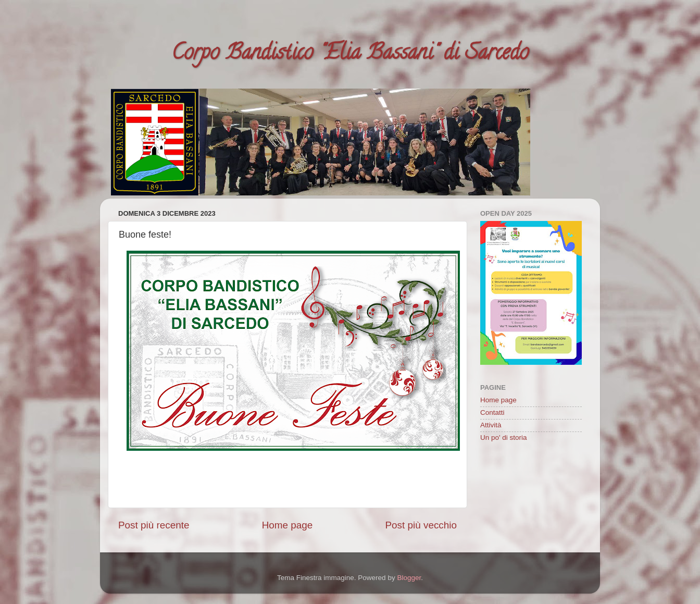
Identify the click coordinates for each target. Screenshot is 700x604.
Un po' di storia (504, 437)
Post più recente (154, 525)
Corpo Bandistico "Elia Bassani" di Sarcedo (350, 54)
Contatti (492, 412)
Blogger (409, 578)
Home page (287, 525)
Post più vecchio (421, 525)
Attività (491, 425)
